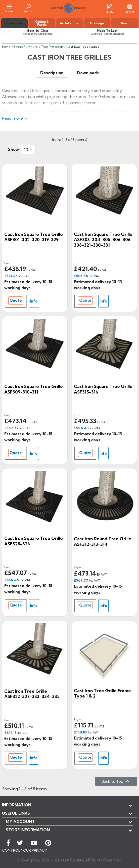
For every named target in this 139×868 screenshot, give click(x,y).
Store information (28, 830)
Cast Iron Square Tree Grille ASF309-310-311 (34, 389)
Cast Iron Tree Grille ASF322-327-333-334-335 (32, 694)
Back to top (116, 781)
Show (13, 149)
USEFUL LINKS (16, 813)
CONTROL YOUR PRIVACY (25, 850)
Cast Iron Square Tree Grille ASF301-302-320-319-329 (34, 237)
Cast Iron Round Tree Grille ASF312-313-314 (103, 541)
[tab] (52, 73)
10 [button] (26, 150)
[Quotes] (110, 6)
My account (20, 821)
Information (17, 805)
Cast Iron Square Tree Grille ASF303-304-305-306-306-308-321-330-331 (103, 240)
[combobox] (28, 150)
